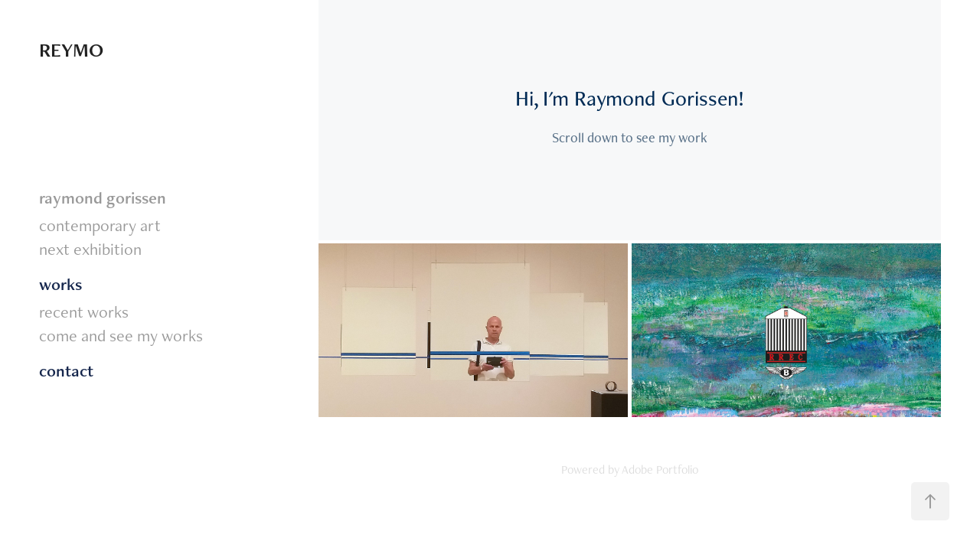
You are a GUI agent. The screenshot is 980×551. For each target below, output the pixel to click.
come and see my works (121, 335)
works (60, 284)
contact (66, 371)
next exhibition (90, 249)
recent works (84, 311)
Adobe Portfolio (660, 469)
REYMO (71, 50)
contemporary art (100, 225)
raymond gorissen (103, 198)
